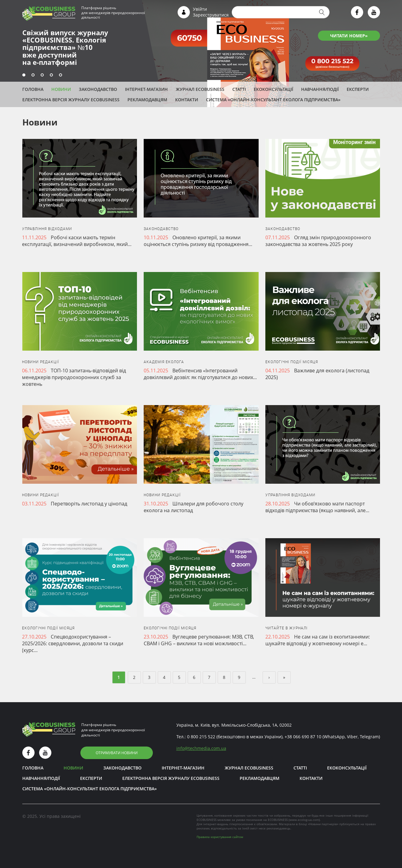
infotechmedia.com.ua (201, 748)
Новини (61, 89)
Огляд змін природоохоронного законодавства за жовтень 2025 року (318, 241)
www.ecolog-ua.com (304, 820)
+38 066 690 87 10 (303, 737)
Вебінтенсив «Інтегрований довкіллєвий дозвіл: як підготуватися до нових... (200, 374)
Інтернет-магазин (146, 89)
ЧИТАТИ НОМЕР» (349, 36)
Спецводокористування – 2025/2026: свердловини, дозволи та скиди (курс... (73, 643)
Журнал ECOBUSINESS (200, 89)
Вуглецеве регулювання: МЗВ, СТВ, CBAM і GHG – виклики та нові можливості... (199, 640)
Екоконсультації (273, 89)
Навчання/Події (320, 89)
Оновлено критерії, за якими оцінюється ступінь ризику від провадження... (198, 241)
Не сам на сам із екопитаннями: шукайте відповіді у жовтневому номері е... (318, 640)
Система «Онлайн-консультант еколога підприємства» (273, 100)
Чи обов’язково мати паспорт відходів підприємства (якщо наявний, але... (317, 507)
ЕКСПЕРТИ (358, 89)
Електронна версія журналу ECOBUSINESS (71, 100)
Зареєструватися (211, 15)
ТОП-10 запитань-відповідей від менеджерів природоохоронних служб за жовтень (74, 377)
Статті (239, 89)
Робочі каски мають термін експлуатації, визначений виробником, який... (77, 241)
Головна (33, 89)
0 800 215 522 (201, 737)
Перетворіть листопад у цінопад (89, 504)
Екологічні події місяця (292, 362)
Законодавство (98, 89)
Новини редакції (41, 362)
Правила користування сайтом (220, 837)
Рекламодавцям (147, 100)
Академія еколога (164, 362)
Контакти (187, 100)
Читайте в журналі (286, 628)
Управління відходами (47, 229)
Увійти (200, 9)
